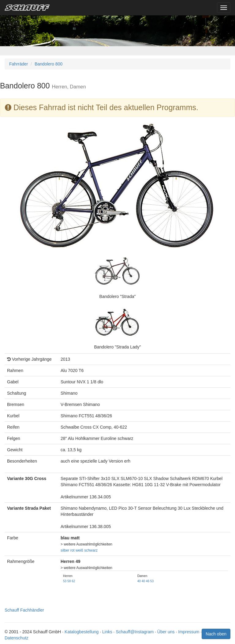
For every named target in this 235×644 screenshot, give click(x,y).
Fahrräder (19, 64)
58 (69, 581)
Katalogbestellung (82, 632)
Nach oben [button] (216, 634)
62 (73, 581)
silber (65, 550)
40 (139, 581)
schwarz (91, 550)
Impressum (189, 632)
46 (148, 581)
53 (65, 581)
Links (107, 632)
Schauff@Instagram (135, 632)
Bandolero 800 (48, 64)
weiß (79, 550)
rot (73, 550)
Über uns (166, 632)
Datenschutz (17, 638)
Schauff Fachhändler (24, 610)
